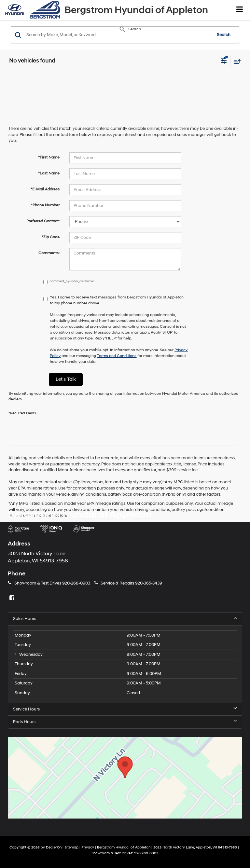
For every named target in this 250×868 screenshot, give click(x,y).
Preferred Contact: (43, 221)
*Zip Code (51, 237)
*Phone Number (45, 205)
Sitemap (71, 847)
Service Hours (125, 709)
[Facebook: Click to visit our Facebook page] (13, 598)
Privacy (88, 847)
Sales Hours (125, 619)
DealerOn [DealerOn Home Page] (54, 847)
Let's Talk (66, 379)
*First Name (49, 157)
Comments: (49, 253)
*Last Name (49, 173)
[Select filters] (224, 61)
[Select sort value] (236, 61)
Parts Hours (125, 722)
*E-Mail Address (45, 189)
